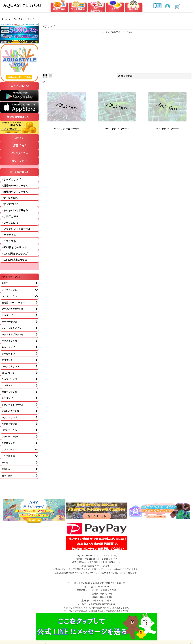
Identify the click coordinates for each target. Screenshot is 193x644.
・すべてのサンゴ (11, 179)
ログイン (19, 138)
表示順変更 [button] (125, 76)
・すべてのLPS (10, 204)
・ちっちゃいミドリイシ (15, 210)
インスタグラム (19, 153)
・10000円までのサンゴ (14, 254)
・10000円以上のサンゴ (14, 260)
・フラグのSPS (10, 217)
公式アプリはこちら (19, 86)
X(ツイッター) (19, 161)
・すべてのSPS (10, 198)
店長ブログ (19, 146)
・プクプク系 (8, 235)
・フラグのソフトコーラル (16, 229)
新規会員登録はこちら (19, 117)
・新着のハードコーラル (15, 186)
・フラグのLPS (10, 223)
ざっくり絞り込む (19, 172)
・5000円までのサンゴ (14, 247)
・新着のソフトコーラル (15, 192)
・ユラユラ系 (8, 241)
